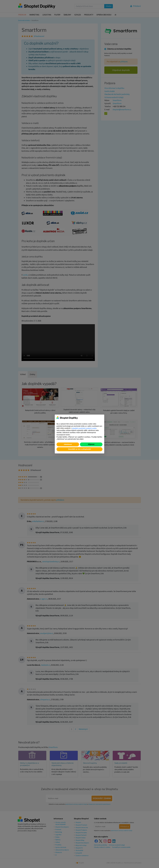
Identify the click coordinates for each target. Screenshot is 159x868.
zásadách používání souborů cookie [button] (84, 428)
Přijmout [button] (91, 444)
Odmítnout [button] (68, 444)
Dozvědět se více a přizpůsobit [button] (79, 449)
